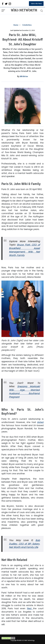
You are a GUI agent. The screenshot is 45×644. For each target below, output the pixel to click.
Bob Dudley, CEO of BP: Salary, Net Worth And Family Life (24, 544)
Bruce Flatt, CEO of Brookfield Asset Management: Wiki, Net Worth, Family (24, 250)
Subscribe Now (36, 4)
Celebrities (27, 25)
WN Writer (24, 76)
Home (16, 25)
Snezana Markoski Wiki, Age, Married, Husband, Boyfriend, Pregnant (24, 392)
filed (30, 608)
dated (40, 422)
